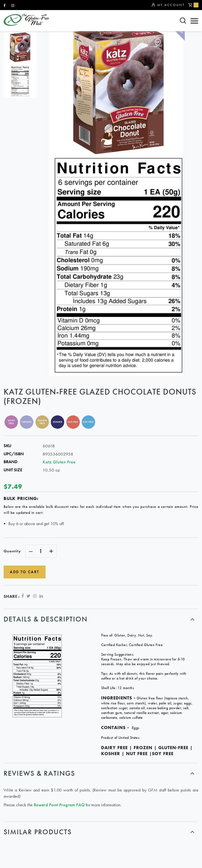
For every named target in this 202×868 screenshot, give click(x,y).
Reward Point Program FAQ (59, 804)
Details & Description (46, 618)
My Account (168, 5)
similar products (38, 831)
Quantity (12, 551)
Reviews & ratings (39, 772)
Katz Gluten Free (59, 462)
